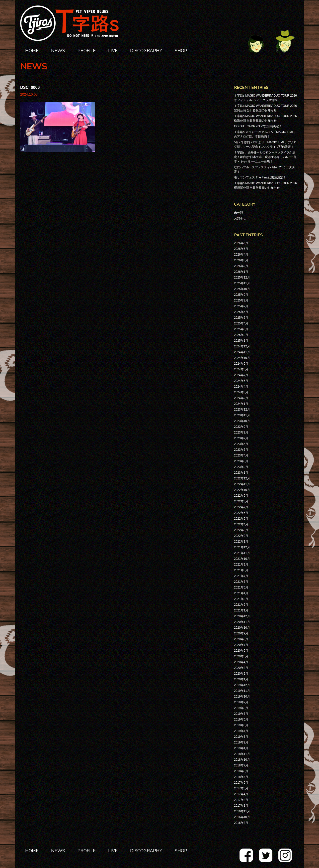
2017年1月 (241, 806)
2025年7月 (241, 306)
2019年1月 (241, 748)
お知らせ (240, 218)
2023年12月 (242, 410)
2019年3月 (241, 737)
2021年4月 (241, 593)
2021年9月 (241, 565)
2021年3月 (241, 599)
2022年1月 (241, 542)
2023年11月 (242, 415)
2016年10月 (242, 817)
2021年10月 (242, 559)
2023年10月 (242, 421)
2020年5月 (241, 656)
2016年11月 (242, 811)
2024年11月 (242, 352)
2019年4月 (241, 731)
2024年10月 (242, 358)
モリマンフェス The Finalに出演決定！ (260, 177)
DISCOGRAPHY (146, 51)
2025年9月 (241, 295)
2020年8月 (241, 639)
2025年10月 (242, 289)
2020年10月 (242, 628)
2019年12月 (242, 685)
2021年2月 (241, 605)
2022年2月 (241, 536)
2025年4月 (241, 323)
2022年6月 (241, 513)
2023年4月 (241, 455)
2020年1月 (241, 679)
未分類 (239, 213)
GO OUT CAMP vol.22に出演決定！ (258, 126)
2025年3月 (241, 329)
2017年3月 (241, 800)
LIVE (113, 51)
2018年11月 (242, 754)
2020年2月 (241, 674)
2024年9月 (241, 364)
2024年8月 (241, 369)
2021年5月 (241, 587)
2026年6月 (241, 243)
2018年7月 (241, 765)
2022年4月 (241, 524)
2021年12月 (242, 547)
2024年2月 (241, 398)
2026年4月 (241, 255)
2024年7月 (241, 375)
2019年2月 (241, 742)
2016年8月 (241, 823)
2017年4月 (241, 794)
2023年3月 (241, 461)
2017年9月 (241, 783)
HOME (32, 51)
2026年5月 (241, 249)
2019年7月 (241, 714)
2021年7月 (241, 576)
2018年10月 (242, 760)
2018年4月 (241, 777)
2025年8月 (241, 300)
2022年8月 (241, 501)
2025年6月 (241, 312)
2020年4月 (241, 662)
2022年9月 (241, 496)
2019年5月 (241, 725)
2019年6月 (241, 720)
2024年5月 (241, 381)
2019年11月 (242, 691)
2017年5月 (241, 788)
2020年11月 (242, 622)
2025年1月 (241, 341)
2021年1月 (241, 610)
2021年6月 (241, 582)
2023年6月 (241, 444)
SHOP (181, 51)
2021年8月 (241, 570)
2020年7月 (241, 645)
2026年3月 (241, 260)
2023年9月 (241, 427)
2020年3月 (241, 668)
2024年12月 (242, 346)
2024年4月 (241, 387)
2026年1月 (241, 272)
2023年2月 (241, 467)
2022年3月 (241, 530)
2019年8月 (241, 708)
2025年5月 (241, 318)
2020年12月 (242, 616)
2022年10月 (242, 490)
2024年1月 (241, 404)
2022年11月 (242, 484)
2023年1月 (241, 473)
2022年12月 (242, 478)
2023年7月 (241, 438)
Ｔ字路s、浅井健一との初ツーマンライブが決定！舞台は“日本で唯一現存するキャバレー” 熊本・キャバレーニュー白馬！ (265, 157)
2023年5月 (241, 450)
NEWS (58, 51)
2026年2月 (241, 266)
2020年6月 (241, 651)
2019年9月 (241, 702)
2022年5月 (241, 519)
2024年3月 (241, 392)
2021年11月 (242, 553)
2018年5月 (241, 771)
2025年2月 (241, 335)
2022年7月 (241, 507)
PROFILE (87, 51)
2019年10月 (242, 697)
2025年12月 (242, 278)
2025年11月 (242, 283)
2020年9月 (241, 633)
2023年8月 (241, 433)
